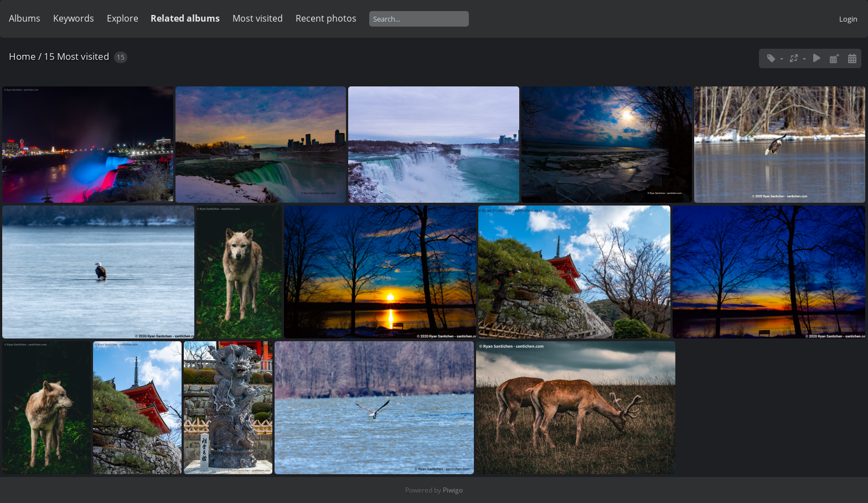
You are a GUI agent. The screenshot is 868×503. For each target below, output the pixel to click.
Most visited (258, 18)
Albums (25, 18)
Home (22, 56)
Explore (123, 18)
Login (848, 19)
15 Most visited (76, 56)
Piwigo (453, 490)
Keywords (74, 18)
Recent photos (326, 18)
